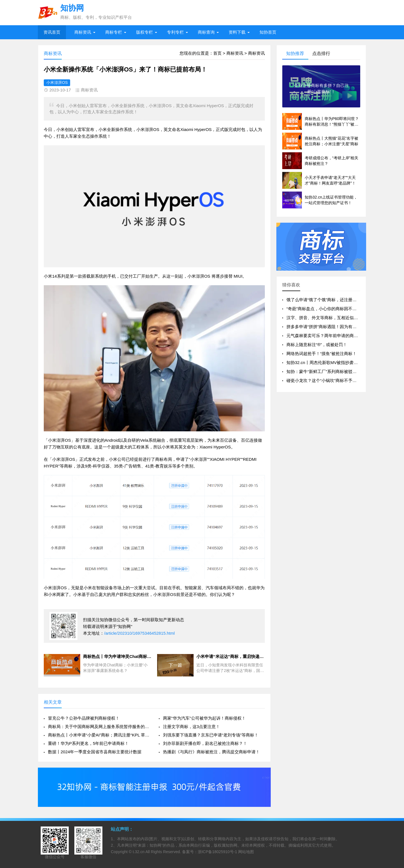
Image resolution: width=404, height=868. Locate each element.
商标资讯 (83, 32)
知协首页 (268, 32)
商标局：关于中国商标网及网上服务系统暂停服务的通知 (99, 727)
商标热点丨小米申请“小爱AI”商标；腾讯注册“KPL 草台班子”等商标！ (99, 735)
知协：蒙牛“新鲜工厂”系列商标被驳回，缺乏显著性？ (336, 371)
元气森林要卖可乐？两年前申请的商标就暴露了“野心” (336, 336)
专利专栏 (175, 32)
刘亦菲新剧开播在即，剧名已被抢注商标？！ (205, 743)
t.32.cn (139, 852)
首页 (217, 53)
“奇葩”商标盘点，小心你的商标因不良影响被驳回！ (334, 309)
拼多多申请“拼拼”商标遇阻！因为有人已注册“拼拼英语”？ (340, 327)
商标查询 (206, 32)
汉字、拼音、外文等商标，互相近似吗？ (324, 318)
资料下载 (237, 32)
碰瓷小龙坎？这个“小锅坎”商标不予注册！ (326, 380)
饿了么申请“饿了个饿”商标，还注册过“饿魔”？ (329, 300)
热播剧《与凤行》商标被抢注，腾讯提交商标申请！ (211, 752)
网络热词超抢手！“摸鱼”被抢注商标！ (322, 354)
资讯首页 (52, 32)
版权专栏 (144, 32)
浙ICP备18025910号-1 (217, 852)
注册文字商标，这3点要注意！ (191, 727)
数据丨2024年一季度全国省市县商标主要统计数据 (95, 752)
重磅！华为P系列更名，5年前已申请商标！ (88, 743)
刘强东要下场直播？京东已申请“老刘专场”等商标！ (211, 735)
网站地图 (246, 852)
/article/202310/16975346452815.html (139, 633)
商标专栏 (114, 32)
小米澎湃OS (57, 82)
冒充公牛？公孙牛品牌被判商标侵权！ (84, 718)
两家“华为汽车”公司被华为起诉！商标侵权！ (204, 718)
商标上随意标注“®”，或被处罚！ (317, 345)
